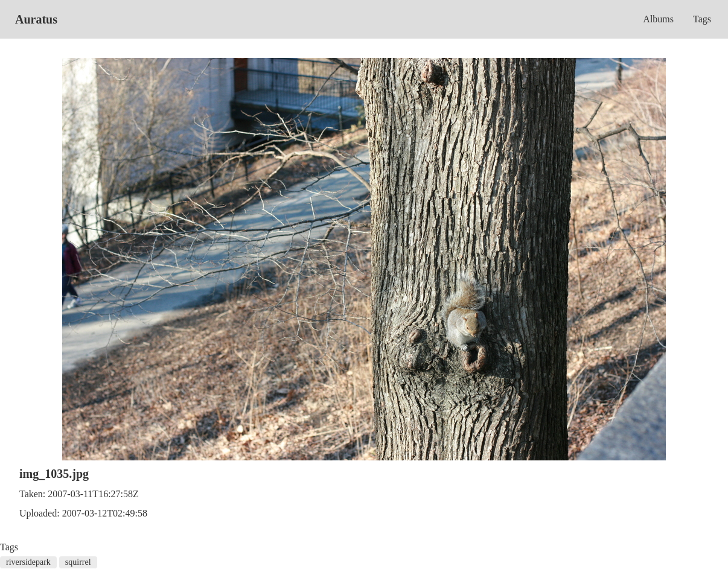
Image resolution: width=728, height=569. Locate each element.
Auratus (36, 19)
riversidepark (28, 562)
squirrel (78, 562)
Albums (658, 19)
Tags (702, 19)
